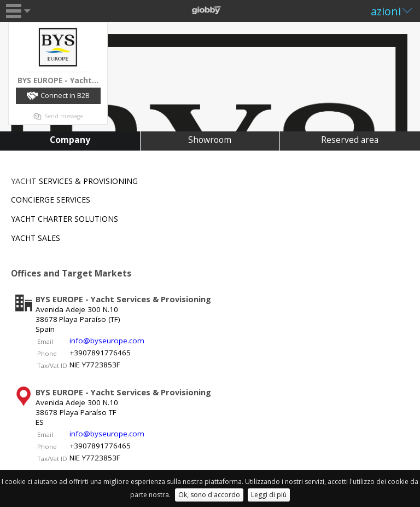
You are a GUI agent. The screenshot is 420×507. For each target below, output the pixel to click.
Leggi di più (269, 495)
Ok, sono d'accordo (209, 495)
